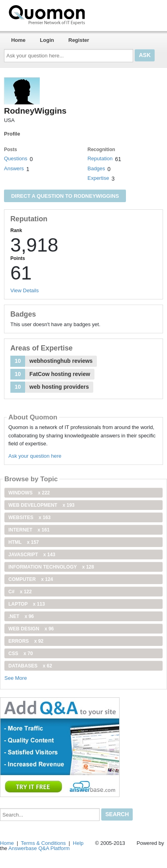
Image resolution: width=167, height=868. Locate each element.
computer (31, 579)
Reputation (100, 158)
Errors (26, 641)
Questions (16, 158)
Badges (96, 168)
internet (29, 530)
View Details (25, 290)
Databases (30, 666)
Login (47, 40)
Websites (29, 518)
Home (18, 40)
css (21, 653)
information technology (51, 567)
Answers (14, 168)
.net (21, 616)
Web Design (31, 629)
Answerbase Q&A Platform (39, 848)
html (24, 542)
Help (78, 843)
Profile (12, 134)
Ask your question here (35, 456)
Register (79, 40)
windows (29, 493)
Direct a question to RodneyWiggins (65, 196)
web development (41, 505)
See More (16, 678)
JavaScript (32, 555)
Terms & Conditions (43, 843)
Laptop (27, 604)
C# (20, 592)
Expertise (98, 178)
